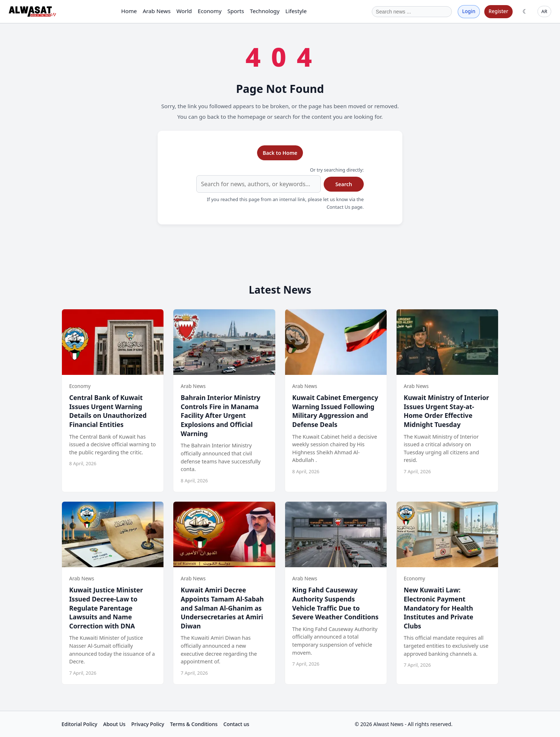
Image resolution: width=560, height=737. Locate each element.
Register (498, 11)
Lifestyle (296, 11)
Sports (236, 11)
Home (129, 11)
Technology (265, 11)
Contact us (236, 724)
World (184, 11)
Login (469, 11)
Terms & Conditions (194, 724)
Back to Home (280, 153)
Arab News (157, 11)
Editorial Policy (79, 724)
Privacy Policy (148, 724)
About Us (114, 724)
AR (544, 11)
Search (344, 184)
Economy (210, 11)
